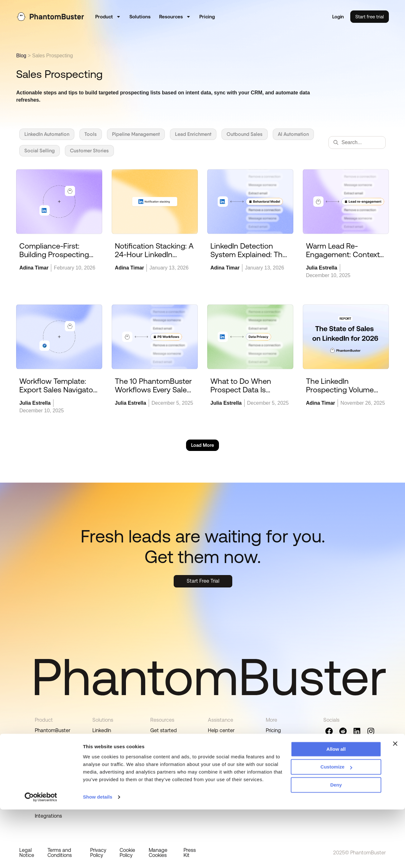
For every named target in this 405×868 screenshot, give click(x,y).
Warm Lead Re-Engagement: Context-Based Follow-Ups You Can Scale (344, 259)
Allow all (336, 808)
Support (217, 742)
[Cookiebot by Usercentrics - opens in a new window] (41, 856)
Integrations (106, 764)
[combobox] (357, 143)
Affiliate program (285, 753)
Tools (91, 134)
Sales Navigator (110, 742)
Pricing (207, 17)
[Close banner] (395, 802)
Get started (164, 731)
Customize (336, 825)
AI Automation (293, 134)
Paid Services (223, 753)
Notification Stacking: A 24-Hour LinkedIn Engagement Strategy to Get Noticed (154, 259)
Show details (98, 855)
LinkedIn (102, 731)
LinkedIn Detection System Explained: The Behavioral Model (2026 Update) (250, 259)
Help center (221, 731)
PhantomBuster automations (53, 734)
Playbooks (162, 764)
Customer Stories (89, 151)
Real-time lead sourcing (51, 763)
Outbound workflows (59, 748)
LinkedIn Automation (47, 134)
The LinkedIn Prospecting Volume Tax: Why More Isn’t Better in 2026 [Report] (344, 394)
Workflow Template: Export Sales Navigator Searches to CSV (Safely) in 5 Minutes (57, 394)
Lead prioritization (55, 777)
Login (338, 17)
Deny (336, 843)
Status (273, 764)
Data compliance (54, 788)
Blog (21, 56)
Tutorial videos (167, 753)
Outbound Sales (245, 134)
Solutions (140, 17)
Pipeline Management (136, 134)
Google (101, 753)
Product (108, 17)
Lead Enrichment (193, 134)
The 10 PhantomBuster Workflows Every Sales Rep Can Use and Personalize (153, 394)
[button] (203, 446)
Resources (175, 17)
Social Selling (40, 151)
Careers (275, 742)
